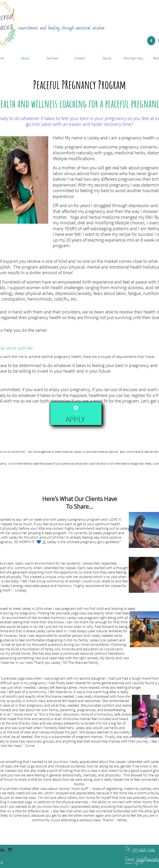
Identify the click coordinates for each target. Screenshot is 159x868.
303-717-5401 (144, 849)
